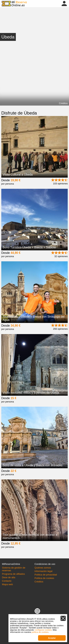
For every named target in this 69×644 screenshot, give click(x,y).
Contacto (7, 581)
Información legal (44, 571)
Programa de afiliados (13, 574)
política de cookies (40, 632)
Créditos (63, 103)
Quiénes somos (43, 568)
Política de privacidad (46, 575)
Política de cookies (44, 578)
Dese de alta (9, 577)
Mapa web (7, 584)
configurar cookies (43, 630)
